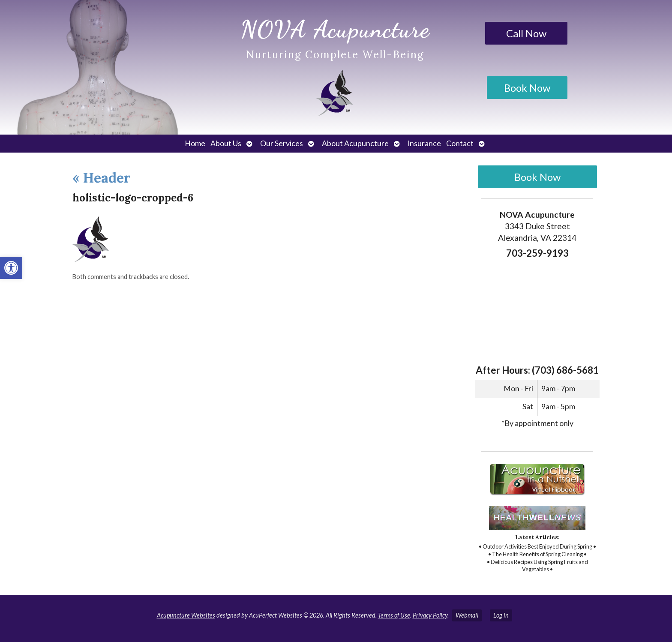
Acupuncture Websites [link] (186, 615)
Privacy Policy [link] (430, 615)
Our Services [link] (282, 143)
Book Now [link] (527, 88)
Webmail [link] (467, 615)
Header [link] (102, 178)
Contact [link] (460, 143)
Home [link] (195, 143)
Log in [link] (501, 615)
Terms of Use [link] (394, 615)
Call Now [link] (526, 33)
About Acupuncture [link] (355, 143)
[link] (11, 268)
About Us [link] (226, 143)
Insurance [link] (424, 143)
